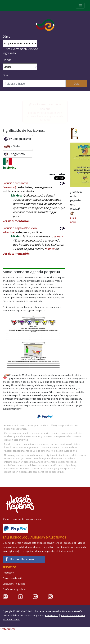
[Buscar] (34, 84)
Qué (5, 75)
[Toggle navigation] (80, 6)
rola (53, 236)
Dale (76, 84)
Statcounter (8, 629)
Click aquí (73, 218)
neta (60, 236)
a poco (50, 249)
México (11, 168)
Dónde (7, 60)
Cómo (6, 37)
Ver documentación (16, 221)
